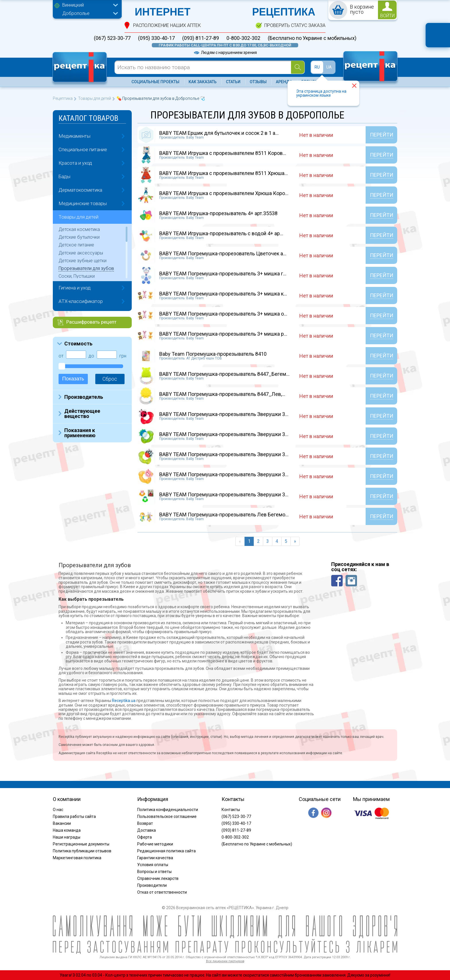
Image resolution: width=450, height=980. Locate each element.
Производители (152, 885)
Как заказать (203, 82)
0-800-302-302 (243, 38)
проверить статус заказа (295, 25)
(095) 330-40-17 (156, 38)
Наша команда (67, 830)
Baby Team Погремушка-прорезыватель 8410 (213, 354)
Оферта (144, 837)
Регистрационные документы (81, 844)
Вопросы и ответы (154, 872)
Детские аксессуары (81, 253)
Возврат (145, 823)
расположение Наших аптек (167, 25)
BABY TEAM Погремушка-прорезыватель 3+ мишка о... (223, 314)
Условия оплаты (153, 865)
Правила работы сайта (74, 816)
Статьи (233, 82)
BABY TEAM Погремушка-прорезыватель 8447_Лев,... (222, 394)
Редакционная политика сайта (166, 851)
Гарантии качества (155, 858)
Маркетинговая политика (77, 858)
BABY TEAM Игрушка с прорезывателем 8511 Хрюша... (224, 173)
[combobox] (89, 6)
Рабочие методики (155, 844)
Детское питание (76, 245)
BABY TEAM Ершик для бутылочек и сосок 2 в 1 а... (219, 133)
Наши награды (67, 837)
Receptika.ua (124, 701)
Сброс (110, 379)
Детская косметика (79, 229)
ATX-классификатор (81, 301)
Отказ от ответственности (162, 892)
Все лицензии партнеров (225, 961)
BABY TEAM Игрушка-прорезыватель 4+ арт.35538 (218, 213)
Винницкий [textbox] (73, 5)
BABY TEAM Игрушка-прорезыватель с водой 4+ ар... (221, 233)
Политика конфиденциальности (168, 810)
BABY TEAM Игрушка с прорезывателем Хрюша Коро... (224, 193)
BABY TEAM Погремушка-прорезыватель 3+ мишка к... (223, 294)
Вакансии (62, 823)
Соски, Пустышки (77, 276)
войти (387, 16)
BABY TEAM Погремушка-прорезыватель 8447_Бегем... (224, 374)
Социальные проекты (155, 82)
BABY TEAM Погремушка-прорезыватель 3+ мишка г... (223, 274)
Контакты (231, 810)
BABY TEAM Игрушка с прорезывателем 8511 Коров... (223, 153)
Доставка (147, 830)
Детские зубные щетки (83, 261)
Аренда (284, 82)
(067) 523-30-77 (112, 38)
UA (329, 67)
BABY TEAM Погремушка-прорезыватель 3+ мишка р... (223, 334)
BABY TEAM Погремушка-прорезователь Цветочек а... (223, 253)
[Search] (298, 67)
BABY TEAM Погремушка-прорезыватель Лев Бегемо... (224, 515)
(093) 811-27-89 (201, 38)
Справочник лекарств (158, 878)
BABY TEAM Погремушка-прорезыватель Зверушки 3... (224, 414)
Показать (73, 379)
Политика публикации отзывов (82, 851)
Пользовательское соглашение (167, 816)
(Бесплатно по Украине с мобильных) (312, 38)
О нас (58, 810)
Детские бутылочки (79, 237)
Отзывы (258, 82)
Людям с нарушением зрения (225, 52)
